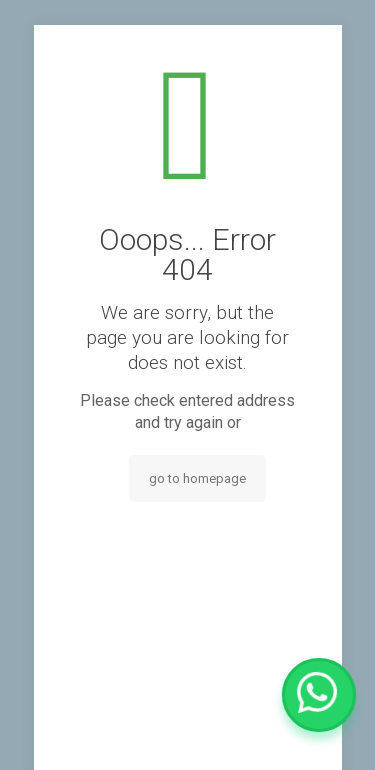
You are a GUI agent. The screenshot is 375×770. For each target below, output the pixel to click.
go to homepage (197, 478)
